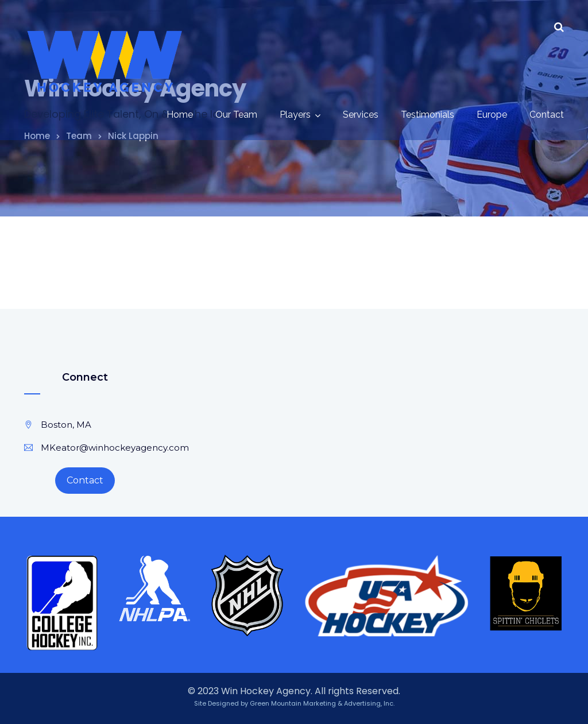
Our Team (236, 115)
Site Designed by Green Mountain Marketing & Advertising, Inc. (294, 703)
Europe (492, 115)
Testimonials (428, 115)
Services (361, 115)
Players (295, 115)
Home (180, 115)
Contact (547, 115)
